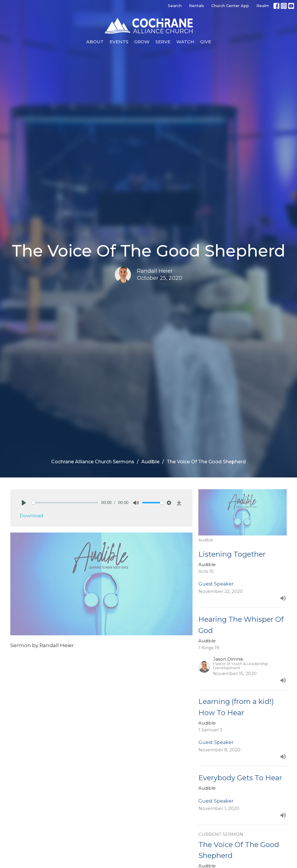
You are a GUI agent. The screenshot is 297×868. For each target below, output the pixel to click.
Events (119, 42)
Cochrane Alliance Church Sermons (93, 462)
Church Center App (230, 6)
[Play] (24, 503)
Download (31, 516)
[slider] (65, 503)
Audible (150, 462)
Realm (263, 6)
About (95, 42)
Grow (142, 42)
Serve (163, 42)
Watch (185, 42)
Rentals (196, 6)
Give (206, 42)
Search (175, 6)
